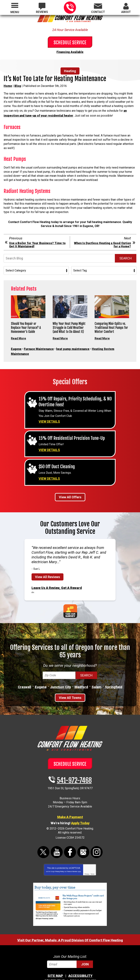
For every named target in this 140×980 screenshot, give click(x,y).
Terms (93, 863)
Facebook (70, 841)
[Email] (70, 953)
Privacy (87, 863)
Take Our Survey (70, 600)
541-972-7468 (70, 8)
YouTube (57, 841)
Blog (18, 85)
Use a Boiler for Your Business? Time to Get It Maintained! (37, 241)
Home (8, 85)
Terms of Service (72, 860)
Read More (19, 334)
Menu (15, 12)
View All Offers (70, 487)
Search (126, 255)
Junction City (61, 676)
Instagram (97, 841)
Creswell (25, 676)
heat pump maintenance (73, 344)
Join (85, 953)
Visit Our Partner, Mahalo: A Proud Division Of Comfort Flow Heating (70, 929)
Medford (81, 676)
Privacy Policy (60, 860)
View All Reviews (47, 567)
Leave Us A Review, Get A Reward (57, 578)
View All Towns (70, 687)
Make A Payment (70, 806)
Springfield (114, 676)
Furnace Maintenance (39, 344)
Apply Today (80, 812)
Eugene (16, 344)
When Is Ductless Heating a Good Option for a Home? (102, 241)
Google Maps (83, 841)
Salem (97, 676)
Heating (70, 70)
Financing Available (70, 51)
